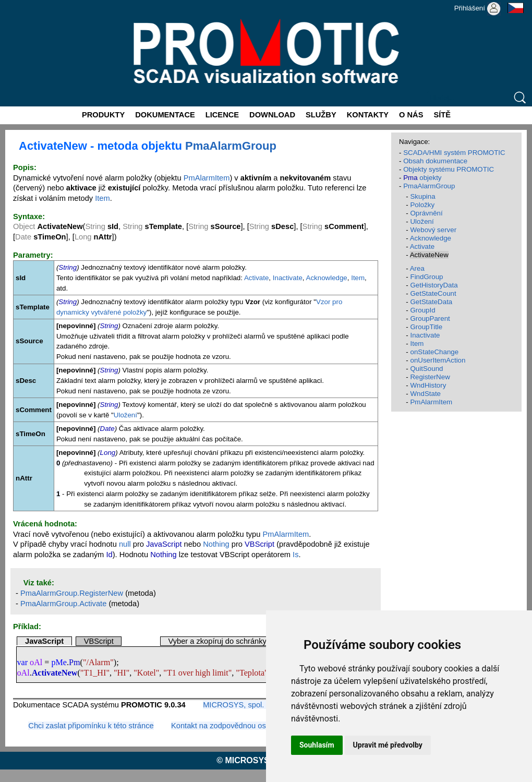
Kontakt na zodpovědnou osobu (225, 726)
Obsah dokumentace (435, 161)
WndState (425, 394)
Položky (422, 205)
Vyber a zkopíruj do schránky (217, 641)
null (125, 544)
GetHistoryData (434, 285)
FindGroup (426, 277)
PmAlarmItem (207, 178)
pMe (59, 662)
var (22, 662)
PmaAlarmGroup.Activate (63, 604)
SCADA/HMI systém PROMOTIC (454, 153)
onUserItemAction (438, 360)
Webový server (433, 230)
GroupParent (430, 318)
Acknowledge (327, 278)
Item (102, 198)
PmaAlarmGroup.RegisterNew (72, 593)
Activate (256, 278)
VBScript (99, 641)
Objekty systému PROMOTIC (449, 169)
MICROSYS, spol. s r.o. (243, 705)
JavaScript (44, 641)
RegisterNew (430, 377)
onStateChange (434, 352)
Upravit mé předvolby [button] (388, 745)
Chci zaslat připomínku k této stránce (91, 726)
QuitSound (426, 369)
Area (417, 268)
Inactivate (288, 278)
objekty (422, 178)
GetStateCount (433, 293)
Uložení (125, 415)
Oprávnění (426, 213)
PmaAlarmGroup (231, 146)
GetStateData (431, 302)
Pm (75, 662)
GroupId (422, 310)
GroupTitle (426, 327)
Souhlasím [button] (317, 745)
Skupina (422, 196)
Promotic (19, 4)
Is (295, 555)
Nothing (216, 544)
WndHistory (428, 385)
